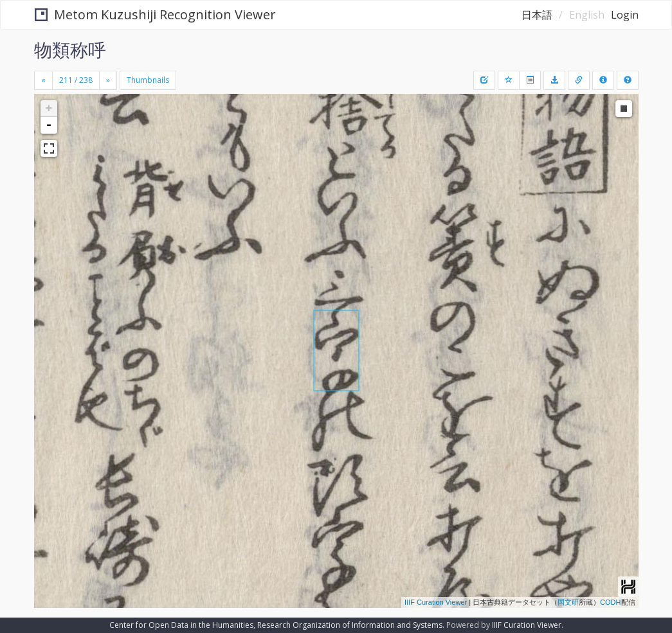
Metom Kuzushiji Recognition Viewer (155, 14)
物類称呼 (70, 49)
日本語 (537, 15)
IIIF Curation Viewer (436, 602)
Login (625, 15)
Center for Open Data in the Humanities (181, 625)
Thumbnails (148, 80)
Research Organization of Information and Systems (350, 625)
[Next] (108, 80)
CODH (610, 602)
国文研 (568, 602)
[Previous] (43, 80)
